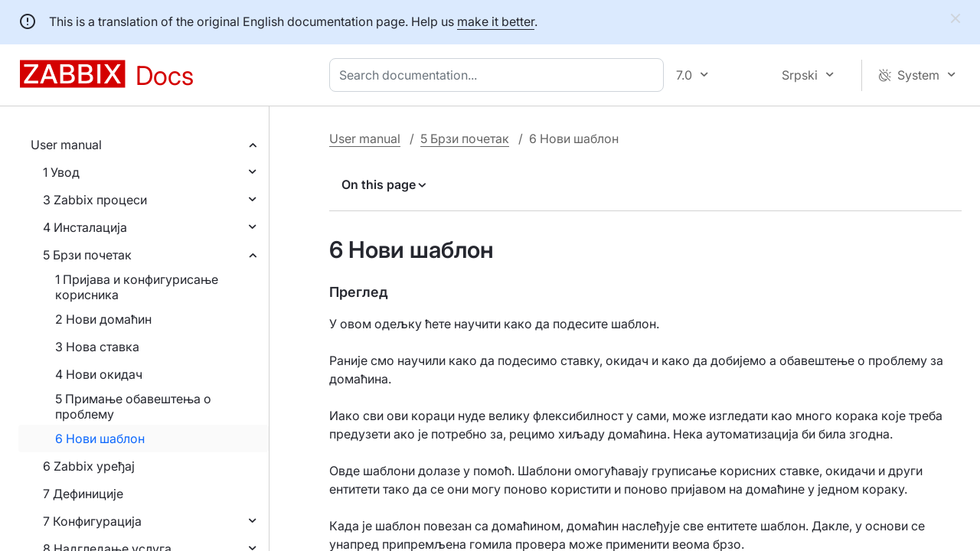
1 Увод (61, 172)
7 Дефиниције (83, 494)
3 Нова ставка (97, 347)
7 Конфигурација (92, 521)
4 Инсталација (85, 227)
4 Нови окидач (99, 374)
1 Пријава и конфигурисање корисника (137, 287)
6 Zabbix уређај (89, 466)
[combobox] (500, 75)
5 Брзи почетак (87, 255)
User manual (66, 145)
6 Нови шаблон (100, 439)
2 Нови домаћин (103, 319)
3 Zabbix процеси (95, 200)
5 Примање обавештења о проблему (133, 406)
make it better (496, 21)
